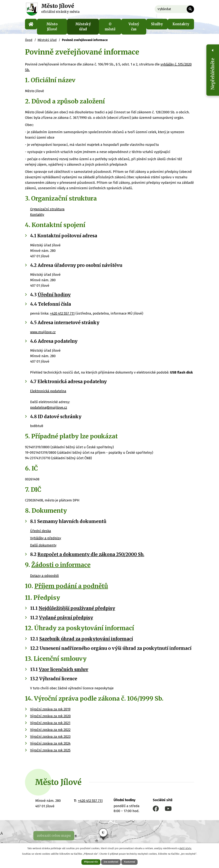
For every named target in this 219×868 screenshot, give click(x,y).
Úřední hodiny (54, 295)
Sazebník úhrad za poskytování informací (86, 639)
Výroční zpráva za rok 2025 (50, 750)
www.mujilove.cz (43, 332)
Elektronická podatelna (48, 391)
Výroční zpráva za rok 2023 (50, 737)
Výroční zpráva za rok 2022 (50, 730)
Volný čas (134, 27)
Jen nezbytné (111, 862)
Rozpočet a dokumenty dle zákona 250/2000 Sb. (91, 554)
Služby (157, 24)
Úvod (31, 24)
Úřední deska (41, 531)
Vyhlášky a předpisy (46, 538)
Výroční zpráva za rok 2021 (50, 723)
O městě (110, 27)
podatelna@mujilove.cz (49, 407)
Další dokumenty (43, 545)
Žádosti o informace (61, 565)
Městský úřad (83, 27)
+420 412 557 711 (62, 313)
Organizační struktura (47, 209)
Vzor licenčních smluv (64, 669)
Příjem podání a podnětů (71, 586)
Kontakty (181, 24)
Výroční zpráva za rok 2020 (50, 716)
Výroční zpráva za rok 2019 (50, 709)
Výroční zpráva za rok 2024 (50, 743)
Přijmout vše (87, 862)
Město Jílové (52, 27)
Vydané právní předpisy (66, 618)
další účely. (185, 848)
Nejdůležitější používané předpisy (77, 608)
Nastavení (133, 862)
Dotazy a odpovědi (44, 576)
